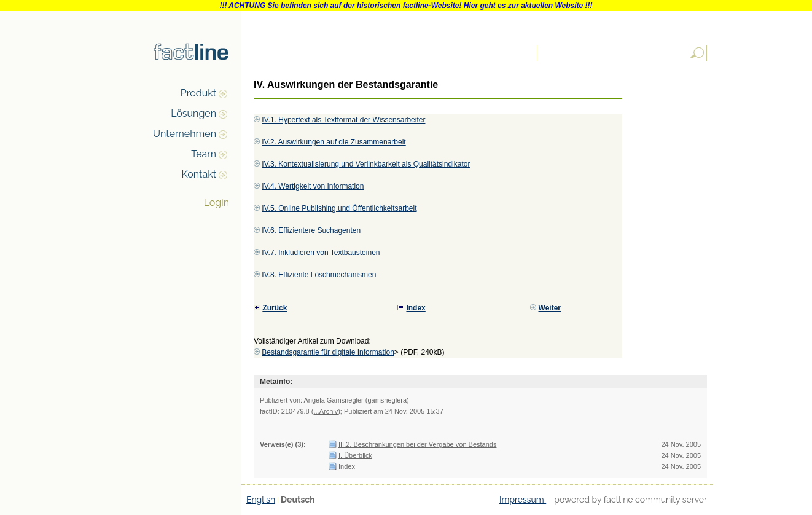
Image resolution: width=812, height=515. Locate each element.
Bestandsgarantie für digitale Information (328, 352)
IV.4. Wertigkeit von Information (313, 186)
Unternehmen (185, 134)
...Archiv (326, 411)
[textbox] (623, 53)
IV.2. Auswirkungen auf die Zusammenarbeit (334, 142)
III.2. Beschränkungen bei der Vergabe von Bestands (417, 444)
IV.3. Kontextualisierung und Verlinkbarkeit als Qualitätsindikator (366, 164)
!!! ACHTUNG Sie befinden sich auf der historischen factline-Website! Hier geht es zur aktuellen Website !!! (406, 6)
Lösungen (193, 113)
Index (347, 466)
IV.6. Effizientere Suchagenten (311, 230)
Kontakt (199, 174)
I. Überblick (355, 455)
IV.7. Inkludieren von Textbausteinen (321, 253)
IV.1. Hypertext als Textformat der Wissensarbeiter (343, 120)
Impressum (523, 500)
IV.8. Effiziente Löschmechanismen (319, 275)
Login (217, 202)
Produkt (198, 93)
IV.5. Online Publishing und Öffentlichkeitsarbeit (339, 208)
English (261, 500)
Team (204, 154)
